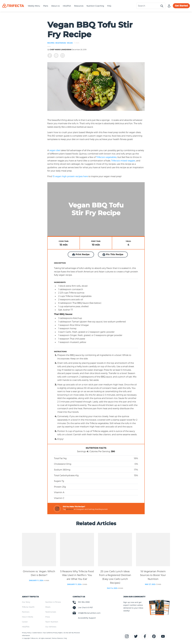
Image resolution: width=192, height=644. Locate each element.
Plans (46, 6)
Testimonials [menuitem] (51, 612)
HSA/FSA (67, 6)
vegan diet (55, 150)
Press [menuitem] (48, 617)
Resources (79, 6)
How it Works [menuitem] (28, 617)
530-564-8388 (84, 602)
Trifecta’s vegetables (106, 157)
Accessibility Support (87, 618)
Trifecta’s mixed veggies (123, 161)
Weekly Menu (34, 6)
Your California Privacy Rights (53, 633)
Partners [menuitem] (26, 612)
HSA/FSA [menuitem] (26, 627)
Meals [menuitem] (48, 607)
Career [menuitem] (25, 622)
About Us (55, 6)
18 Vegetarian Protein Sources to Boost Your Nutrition (153, 575)
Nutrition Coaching (95, 6)
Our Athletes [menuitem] (51, 627)
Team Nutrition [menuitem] (52, 622)
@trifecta (70, 509)
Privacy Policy (27, 633)
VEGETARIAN (61, 43)
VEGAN (70, 43)
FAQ (109, 6)
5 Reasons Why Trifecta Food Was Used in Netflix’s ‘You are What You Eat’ (77, 575)
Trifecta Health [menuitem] (28, 607)
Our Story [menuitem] (26, 602)
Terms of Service (57, 638)
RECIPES (51, 43)
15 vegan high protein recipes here (70, 176)
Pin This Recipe (113, 255)
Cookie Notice (37, 633)
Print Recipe (81, 255)
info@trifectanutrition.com (89, 613)
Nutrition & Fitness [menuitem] (53, 602)
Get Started (181, 6)
